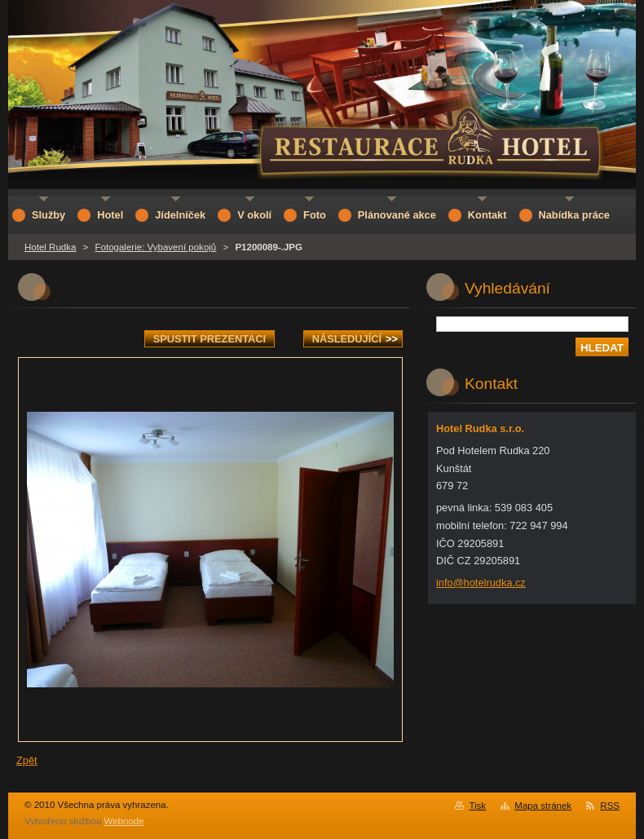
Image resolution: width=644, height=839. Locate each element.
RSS (610, 806)
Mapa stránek (543, 806)
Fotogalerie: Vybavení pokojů (156, 247)
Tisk (477, 806)
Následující (355, 339)
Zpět (27, 760)
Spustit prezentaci (210, 339)
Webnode (124, 821)
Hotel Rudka (50, 247)
